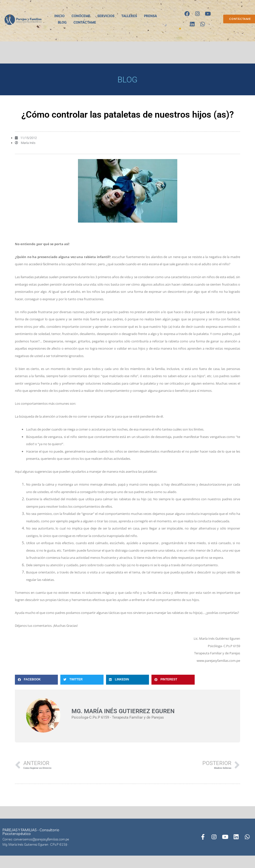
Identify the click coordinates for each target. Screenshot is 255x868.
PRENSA (150, 16)
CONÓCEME (81, 16)
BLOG (62, 22)
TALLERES (129, 16)
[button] (36, 680)
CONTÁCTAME (85, 22)
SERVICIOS (106, 16)
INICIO (59, 16)
